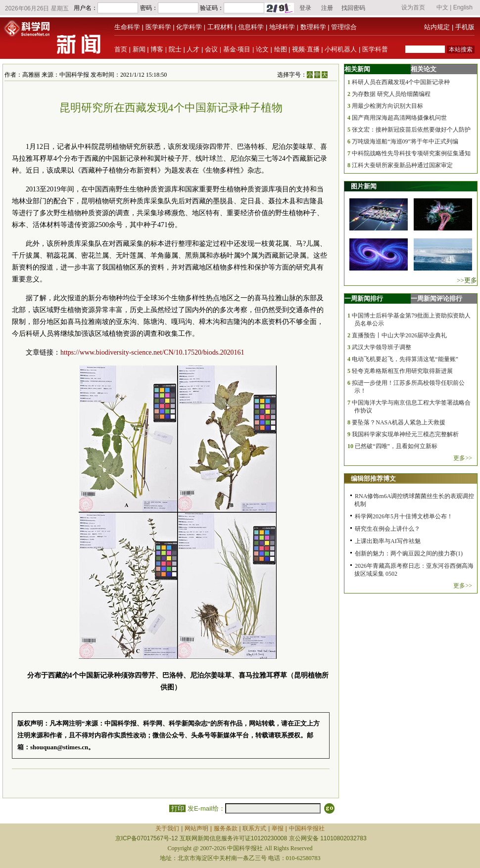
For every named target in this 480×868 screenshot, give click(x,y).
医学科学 (158, 27)
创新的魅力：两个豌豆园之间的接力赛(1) (409, 553)
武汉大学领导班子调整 (382, 347)
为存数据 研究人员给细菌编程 (391, 94)
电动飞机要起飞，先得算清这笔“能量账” (405, 359)
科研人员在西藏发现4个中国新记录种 (401, 82)
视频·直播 (306, 49)
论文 (262, 49)
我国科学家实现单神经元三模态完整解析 (405, 434)
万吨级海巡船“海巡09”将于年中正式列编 (405, 141)
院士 (175, 49)
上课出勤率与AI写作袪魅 (388, 541)
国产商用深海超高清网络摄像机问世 (399, 118)
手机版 (465, 27)
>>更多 (467, 280)
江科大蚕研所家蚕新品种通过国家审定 (402, 165)
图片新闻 (364, 186)
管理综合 (344, 27)
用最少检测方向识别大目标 (387, 106)
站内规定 (437, 27)
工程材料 (220, 27)
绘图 (281, 49)
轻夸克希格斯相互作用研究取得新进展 (402, 371)
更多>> (463, 458)
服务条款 (226, 828)
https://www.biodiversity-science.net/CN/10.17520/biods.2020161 (152, 352)
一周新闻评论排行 (436, 298)
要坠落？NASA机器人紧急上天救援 (399, 422)
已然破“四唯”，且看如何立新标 (396, 446)
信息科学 (251, 27)
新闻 (139, 49)
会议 (211, 49)
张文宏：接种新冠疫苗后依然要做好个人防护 (411, 130)
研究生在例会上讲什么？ (387, 529)
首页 (121, 49)
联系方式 (254, 828)
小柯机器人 (341, 49)
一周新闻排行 (364, 298)
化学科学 (189, 27)
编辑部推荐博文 (373, 479)
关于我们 (167, 828)
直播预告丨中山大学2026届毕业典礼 (399, 335)
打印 (177, 808)
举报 (278, 828)
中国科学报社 (307, 828)
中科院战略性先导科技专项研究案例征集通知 (411, 153)
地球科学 (282, 27)
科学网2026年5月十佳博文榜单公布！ (404, 516)
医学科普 (375, 49)
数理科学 (313, 27)
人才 (193, 49)
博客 (157, 49)
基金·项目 (237, 49)
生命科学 (127, 27)
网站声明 (196, 828)
